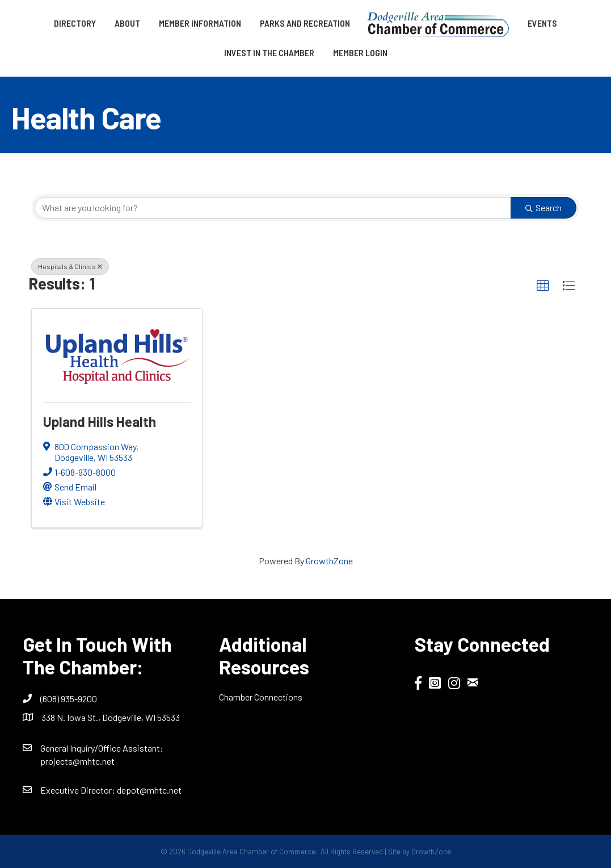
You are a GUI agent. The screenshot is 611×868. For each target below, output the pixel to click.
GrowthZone (329, 561)
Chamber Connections (261, 697)
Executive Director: (79, 790)
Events (542, 23)
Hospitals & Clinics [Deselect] (70, 266)
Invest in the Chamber (269, 53)
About (127, 23)
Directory (75, 23)
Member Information (200, 23)
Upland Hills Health (100, 422)
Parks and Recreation (305, 23)
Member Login (360, 53)
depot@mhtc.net (149, 790)
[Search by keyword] (273, 208)
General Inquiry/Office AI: (102, 748)
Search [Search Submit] (543, 207)
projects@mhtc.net (77, 761)
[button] (543, 286)
